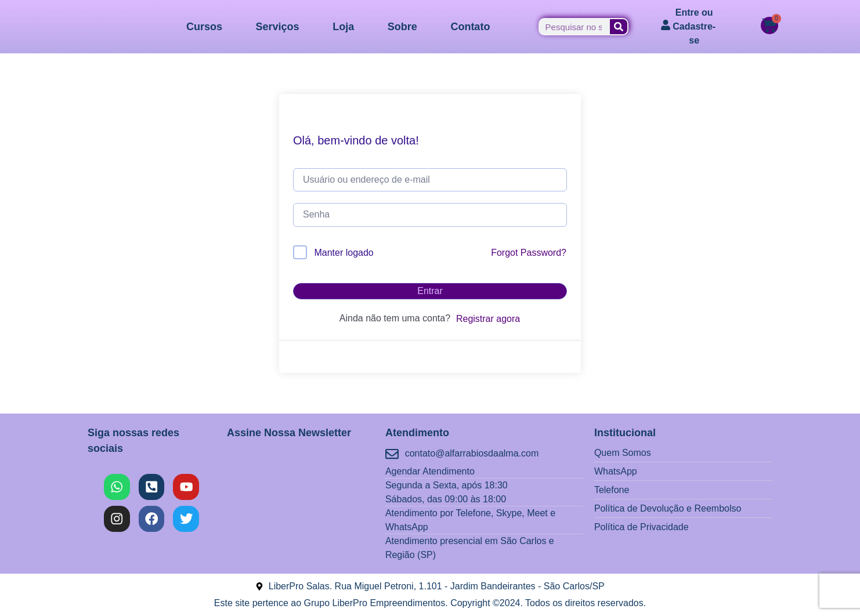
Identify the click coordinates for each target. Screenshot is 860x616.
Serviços (278, 27)
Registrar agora (488, 319)
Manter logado (344, 253)
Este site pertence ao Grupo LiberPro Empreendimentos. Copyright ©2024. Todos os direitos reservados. (430, 603)
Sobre (402, 27)
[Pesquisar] (619, 27)
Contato (470, 27)
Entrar (430, 291)
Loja (343, 27)
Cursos (204, 27)
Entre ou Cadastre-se (694, 26)
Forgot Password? (529, 253)
